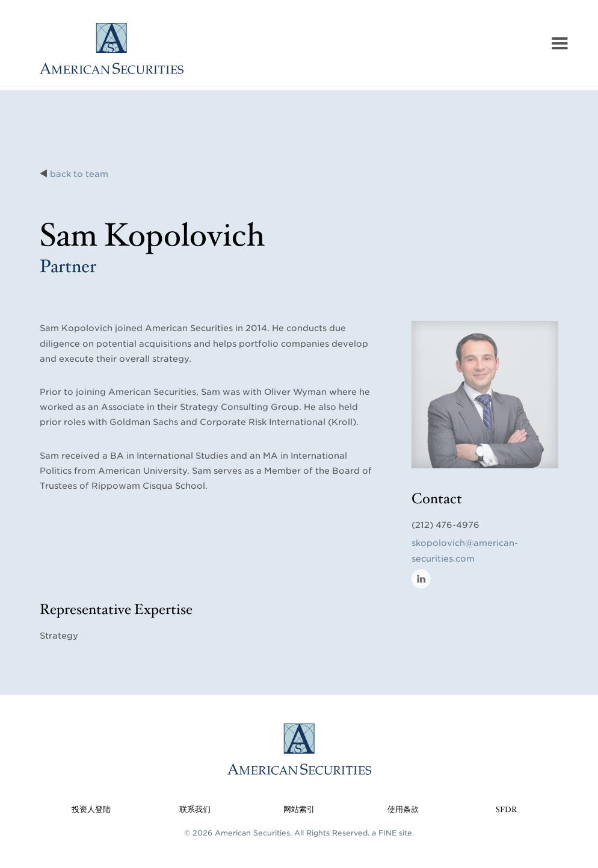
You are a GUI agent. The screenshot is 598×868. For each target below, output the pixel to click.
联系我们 (195, 810)
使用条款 (403, 810)
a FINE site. (393, 833)
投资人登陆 (91, 810)
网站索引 (299, 810)
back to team (79, 174)
